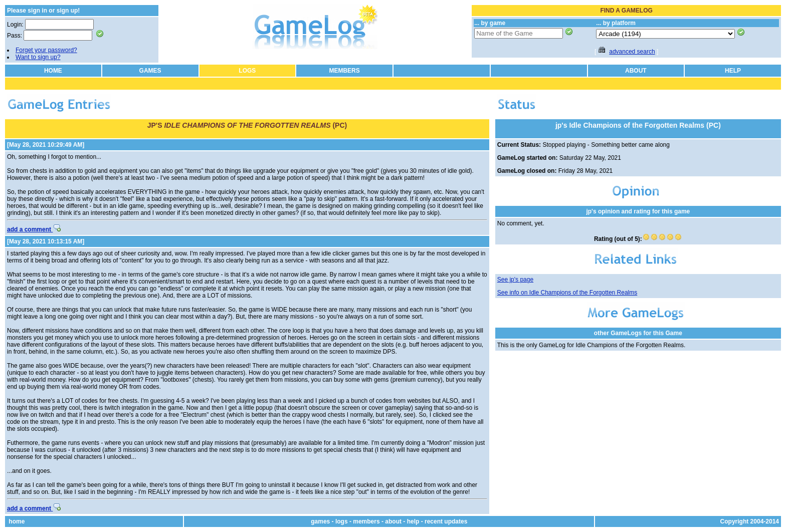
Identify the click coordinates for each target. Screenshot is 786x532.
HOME (53, 71)
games (320, 521)
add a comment (34, 229)
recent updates (446, 521)
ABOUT (636, 71)
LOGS (247, 71)
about (393, 521)
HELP (733, 71)
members (366, 521)
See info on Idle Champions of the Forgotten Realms (567, 293)
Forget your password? (46, 50)
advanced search (632, 52)
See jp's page (515, 280)
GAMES (150, 71)
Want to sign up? (38, 57)
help (413, 521)
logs (342, 521)
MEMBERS (344, 71)
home (17, 521)
